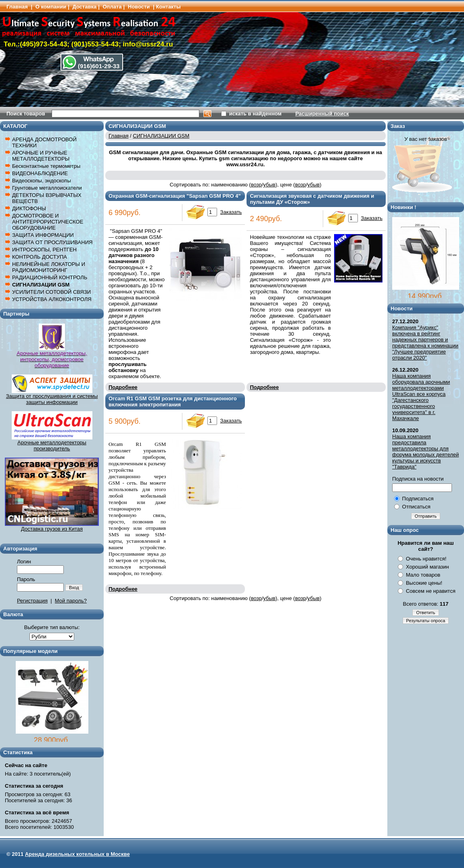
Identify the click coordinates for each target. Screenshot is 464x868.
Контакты (168, 7)
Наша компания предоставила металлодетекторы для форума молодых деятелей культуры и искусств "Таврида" (425, 452)
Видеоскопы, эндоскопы (42, 181)
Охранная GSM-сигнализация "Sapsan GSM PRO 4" (175, 196)
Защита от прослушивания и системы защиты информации (52, 399)
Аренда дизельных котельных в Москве (77, 854)
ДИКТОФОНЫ (29, 208)
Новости (139, 7)
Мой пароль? (71, 601)
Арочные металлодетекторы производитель (52, 443)
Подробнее (123, 387)
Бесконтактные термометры (46, 166)
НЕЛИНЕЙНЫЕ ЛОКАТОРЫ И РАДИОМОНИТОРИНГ (49, 267)
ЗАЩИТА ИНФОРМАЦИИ (43, 235)
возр (256, 185)
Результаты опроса (426, 621)
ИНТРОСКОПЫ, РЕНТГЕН (44, 250)
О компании (51, 7)
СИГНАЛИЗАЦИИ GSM (41, 285)
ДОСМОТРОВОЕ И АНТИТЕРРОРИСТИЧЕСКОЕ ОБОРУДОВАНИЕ (48, 222)
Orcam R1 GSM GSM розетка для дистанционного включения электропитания (173, 402)
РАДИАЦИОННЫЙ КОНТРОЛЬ (50, 277)
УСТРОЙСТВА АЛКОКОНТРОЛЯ (52, 299)
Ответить (425, 613)
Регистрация (32, 601)
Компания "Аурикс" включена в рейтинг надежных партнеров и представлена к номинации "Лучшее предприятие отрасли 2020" (425, 343)
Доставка (84, 7)
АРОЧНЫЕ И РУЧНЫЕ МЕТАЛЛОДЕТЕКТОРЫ (41, 156)
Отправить (426, 516)
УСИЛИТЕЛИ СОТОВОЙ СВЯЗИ (51, 292)
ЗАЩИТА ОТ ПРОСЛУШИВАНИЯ (52, 242)
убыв (269, 185)
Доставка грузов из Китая (52, 526)
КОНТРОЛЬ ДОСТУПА (40, 257)
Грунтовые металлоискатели (47, 188)
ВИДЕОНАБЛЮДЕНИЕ (40, 173)
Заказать (231, 212)
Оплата (112, 7)
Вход (74, 588)
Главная (17, 7)
